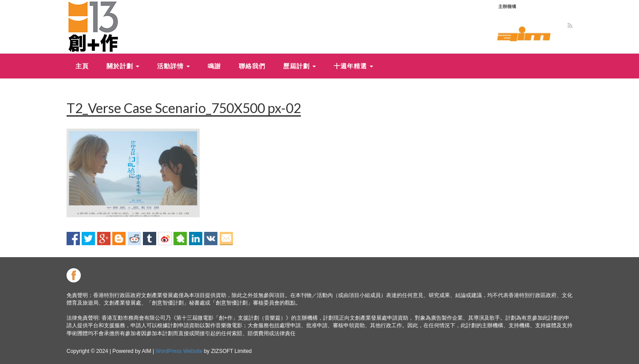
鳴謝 (214, 66)
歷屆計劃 (300, 66)
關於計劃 (123, 66)
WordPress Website (179, 351)
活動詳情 (174, 66)
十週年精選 (353, 66)
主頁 (82, 66)
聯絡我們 (252, 66)
